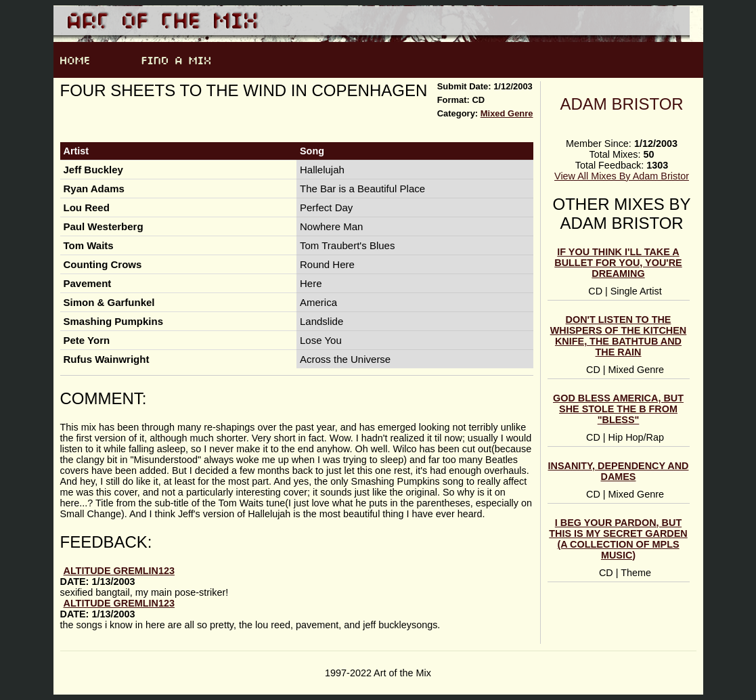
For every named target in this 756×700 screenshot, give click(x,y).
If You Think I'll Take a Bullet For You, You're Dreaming (618, 263)
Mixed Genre (507, 113)
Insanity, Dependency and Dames (619, 471)
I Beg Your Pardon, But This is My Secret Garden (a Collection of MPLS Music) (618, 539)
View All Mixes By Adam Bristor (622, 176)
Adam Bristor (621, 104)
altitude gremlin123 (119, 571)
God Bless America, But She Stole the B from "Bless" (618, 409)
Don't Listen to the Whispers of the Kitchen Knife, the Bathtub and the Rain (618, 336)
